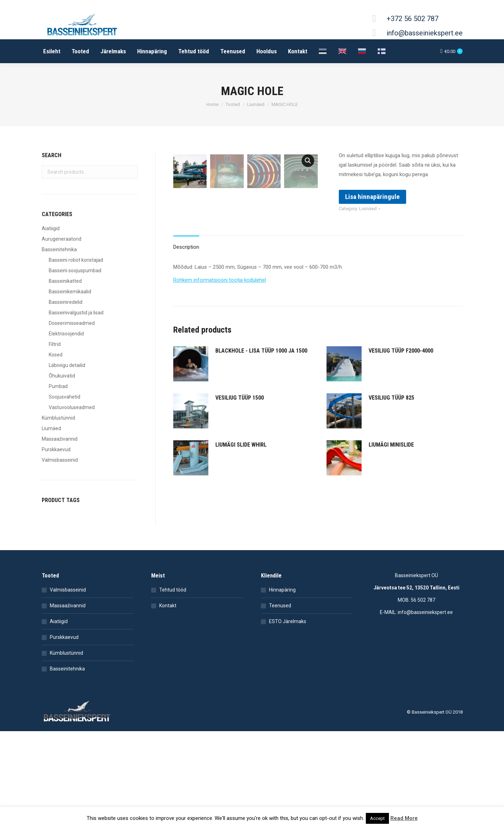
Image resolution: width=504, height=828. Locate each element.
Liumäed (368, 209)
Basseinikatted (65, 281)
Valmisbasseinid (60, 460)
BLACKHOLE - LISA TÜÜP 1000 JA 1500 (261, 421)
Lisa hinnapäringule (372, 197)
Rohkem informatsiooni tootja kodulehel (220, 350)
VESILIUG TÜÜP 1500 (240, 468)
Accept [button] (377, 818)
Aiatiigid (51, 228)
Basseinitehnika (59, 249)
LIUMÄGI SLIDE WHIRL (241, 515)
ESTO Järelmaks (288, 645)
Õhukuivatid (62, 376)
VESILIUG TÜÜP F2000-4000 (401, 421)
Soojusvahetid (65, 397)
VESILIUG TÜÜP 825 (391, 468)
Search (130, 172)
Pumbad (58, 386)
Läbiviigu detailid (67, 365)
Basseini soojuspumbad (75, 271)
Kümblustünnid (58, 418)
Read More (404, 818)
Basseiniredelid (66, 302)
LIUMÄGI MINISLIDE (391, 515)
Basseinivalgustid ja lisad (76, 313)
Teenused (280, 629)
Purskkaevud (56, 449)
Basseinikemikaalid (70, 292)
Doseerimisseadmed (72, 323)
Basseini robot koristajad (76, 260)
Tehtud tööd (173, 613)
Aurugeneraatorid (62, 239)
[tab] (186, 314)
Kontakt (168, 629)
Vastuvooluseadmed (72, 407)
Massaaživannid (60, 439)
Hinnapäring (282, 613)
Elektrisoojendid (66, 334)
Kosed (56, 355)
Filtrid (55, 344)
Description (186, 317)
